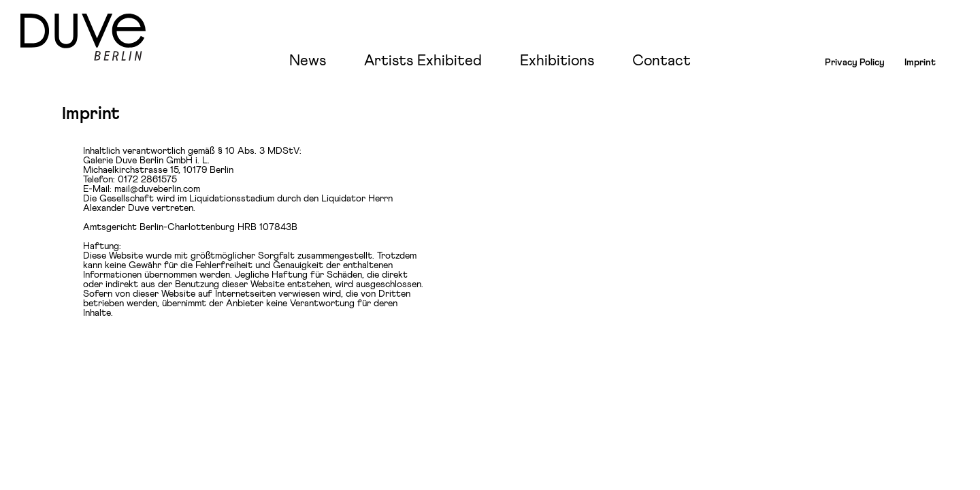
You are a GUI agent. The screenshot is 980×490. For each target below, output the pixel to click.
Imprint (920, 63)
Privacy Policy (855, 63)
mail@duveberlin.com (157, 189)
